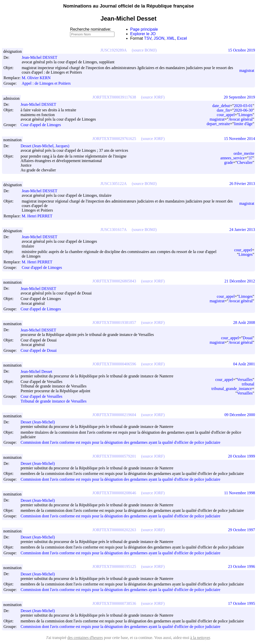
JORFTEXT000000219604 (114, 415)
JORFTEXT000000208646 (114, 493)
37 (250, 158)
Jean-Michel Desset (39, 371)
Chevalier (245, 162)
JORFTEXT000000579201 (114, 456)
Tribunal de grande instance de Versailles (54, 401)
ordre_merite (244, 153)
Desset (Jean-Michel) (40, 422)
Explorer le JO (143, 34)
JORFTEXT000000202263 (114, 530)
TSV (148, 38)
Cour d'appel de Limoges (41, 125)
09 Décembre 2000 (240, 415)
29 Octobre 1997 (241, 530)
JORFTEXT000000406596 (114, 364)
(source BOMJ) (144, 50)
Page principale (144, 29)
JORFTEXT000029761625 (114, 139)
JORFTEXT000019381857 (114, 323)
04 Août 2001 (244, 364)
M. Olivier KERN (38, 78)
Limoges (245, 115)
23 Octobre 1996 (241, 566)
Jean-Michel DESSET (42, 57)
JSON (159, 38)
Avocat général (240, 119)
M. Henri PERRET (39, 216)
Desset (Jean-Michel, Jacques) (47, 146)
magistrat (247, 70)
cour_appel (226, 115)
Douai (248, 338)
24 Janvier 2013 (242, 230)
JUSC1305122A (114, 184)
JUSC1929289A (114, 50)
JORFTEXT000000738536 (114, 603)
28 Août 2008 (244, 323)
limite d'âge (243, 124)
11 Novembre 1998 (240, 493)
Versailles (245, 380)
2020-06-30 (243, 110)
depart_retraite (218, 124)
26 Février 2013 (242, 184)
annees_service (233, 158)
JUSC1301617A (114, 230)
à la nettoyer (200, 638)
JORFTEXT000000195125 (114, 566)
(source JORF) (153, 97)
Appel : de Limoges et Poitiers (46, 84)
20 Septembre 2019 (239, 97)
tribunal (248, 384)
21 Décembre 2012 (240, 281)
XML (171, 38)
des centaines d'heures (85, 638)
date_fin (223, 110)
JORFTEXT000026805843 (114, 281)
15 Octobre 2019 (241, 50)
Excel (182, 38)
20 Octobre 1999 (241, 456)
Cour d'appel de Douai (39, 350)
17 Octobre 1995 (241, 603)
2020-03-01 (243, 106)
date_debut (221, 106)
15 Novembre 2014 (239, 139)
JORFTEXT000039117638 (114, 97)
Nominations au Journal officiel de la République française (129, 6)
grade (229, 162)
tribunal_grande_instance (232, 389)
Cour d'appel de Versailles (42, 397)
